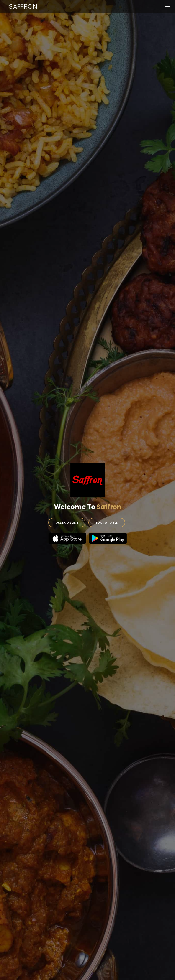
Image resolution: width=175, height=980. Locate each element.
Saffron (23, 6)
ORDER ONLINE (67, 522)
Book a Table (106, 522)
